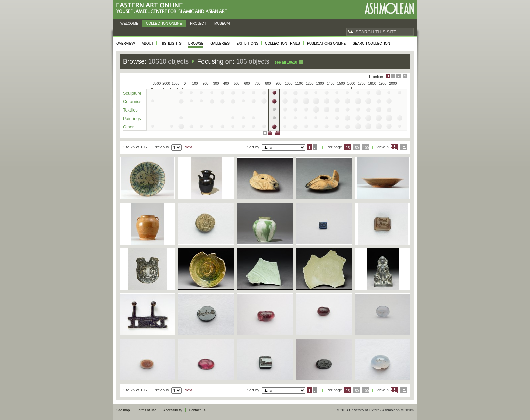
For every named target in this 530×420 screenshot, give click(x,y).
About (148, 43)
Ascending (309, 147)
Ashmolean (389, 8)
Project (198, 23)
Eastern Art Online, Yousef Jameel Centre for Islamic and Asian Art (174, 8)
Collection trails (283, 43)
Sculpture (132, 93)
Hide (399, 76)
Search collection (371, 43)
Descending (315, 147)
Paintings (132, 118)
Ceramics (132, 102)
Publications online (326, 43)
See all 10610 (286, 62)
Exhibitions (247, 43)
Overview (126, 43)
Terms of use (147, 410)
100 (366, 148)
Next (188, 147)
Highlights (171, 43)
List (403, 147)
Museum (222, 23)
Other (128, 127)
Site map (123, 410)
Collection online (164, 23)
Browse (196, 43)
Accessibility (173, 410)
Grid (394, 147)
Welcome (129, 23)
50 (357, 148)
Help (405, 76)
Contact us (197, 410)
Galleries (220, 43)
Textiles (130, 110)
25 (348, 148)
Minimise (393, 76)
